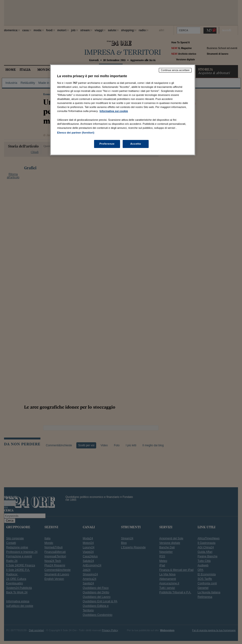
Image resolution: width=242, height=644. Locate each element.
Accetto (136, 144)
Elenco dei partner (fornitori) (76, 133)
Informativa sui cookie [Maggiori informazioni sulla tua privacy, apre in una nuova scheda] (114, 111)
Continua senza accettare (175, 70)
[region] (123, 110)
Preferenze (107, 144)
